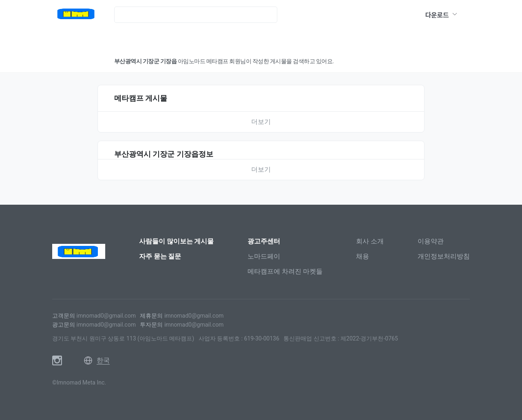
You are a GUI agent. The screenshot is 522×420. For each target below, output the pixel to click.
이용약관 (431, 241)
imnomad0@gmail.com (106, 316)
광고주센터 (264, 241)
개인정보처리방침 (444, 256)
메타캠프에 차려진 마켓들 (285, 271)
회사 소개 (370, 241)
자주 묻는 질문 (160, 256)
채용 (363, 256)
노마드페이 (264, 256)
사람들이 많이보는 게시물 (177, 241)
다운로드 (441, 15)
